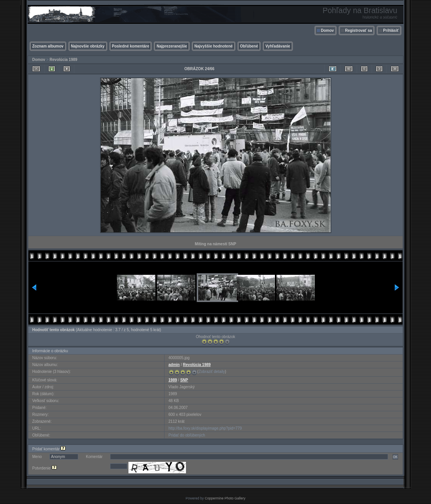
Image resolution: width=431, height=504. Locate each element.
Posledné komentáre (131, 46)
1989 (173, 380)
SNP (184, 380)
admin (174, 365)
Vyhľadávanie (278, 46)
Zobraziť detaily (212, 372)
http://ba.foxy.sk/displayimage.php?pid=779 (205, 428)
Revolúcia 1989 (63, 60)
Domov (327, 30)
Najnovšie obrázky (88, 46)
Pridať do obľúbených (187, 435)
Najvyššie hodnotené (214, 46)
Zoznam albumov (48, 46)
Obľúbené (249, 46)
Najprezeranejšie (172, 46)
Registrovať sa (359, 30)
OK (395, 457)
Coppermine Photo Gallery (225, 498)
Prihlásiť (391, 30)
